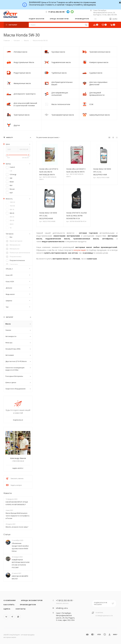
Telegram (68, 12)
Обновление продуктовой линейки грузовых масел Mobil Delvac (20, 547)
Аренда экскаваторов (32, 600)
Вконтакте (6, 617)
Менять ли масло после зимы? (17, 527)
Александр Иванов (18, 458)
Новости (8, 493)
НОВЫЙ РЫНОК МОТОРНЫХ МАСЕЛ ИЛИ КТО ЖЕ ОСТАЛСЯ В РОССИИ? (21, 564)
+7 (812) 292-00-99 (56, 12)
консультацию (80, 250)
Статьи (7, 534)
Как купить (9, 605)
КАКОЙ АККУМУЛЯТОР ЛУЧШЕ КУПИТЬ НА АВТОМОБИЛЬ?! (17, 503)
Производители (28, 605)
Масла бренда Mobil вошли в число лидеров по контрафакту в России (18, 516)
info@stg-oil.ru (62, 608)
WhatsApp (72, 12)
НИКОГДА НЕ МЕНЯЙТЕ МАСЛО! (20, 577)
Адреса (7, 609)
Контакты (21, 609)
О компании (10, 600)
